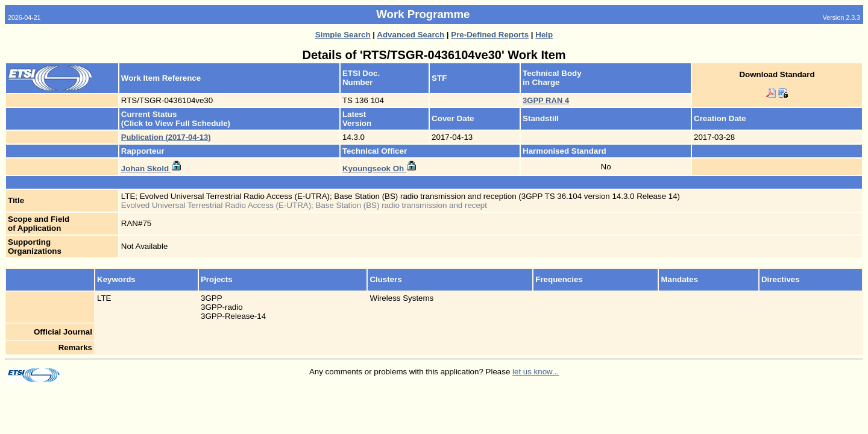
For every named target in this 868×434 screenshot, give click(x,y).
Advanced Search (410, 35)
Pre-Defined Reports (490, 35)
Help (544, 35)
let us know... (536, 372)
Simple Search (343, 35)
